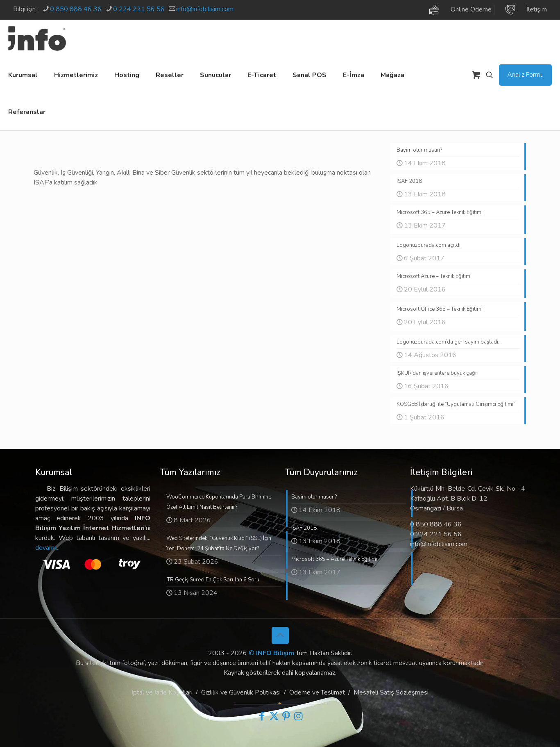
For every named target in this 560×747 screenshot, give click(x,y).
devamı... (47, 548)
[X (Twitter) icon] (274, 716)
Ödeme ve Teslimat (317, 692)
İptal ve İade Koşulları (162, 692)
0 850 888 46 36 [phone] (76, 9)
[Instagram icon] (299, 716)
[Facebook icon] (262, 716)
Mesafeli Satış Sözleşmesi (391, 692)
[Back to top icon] (280, 635)
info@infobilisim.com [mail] (205, 9)
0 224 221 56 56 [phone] (139, 9)
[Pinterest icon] (286, 716)
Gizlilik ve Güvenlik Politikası (241, 692)
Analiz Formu (525, 75)
